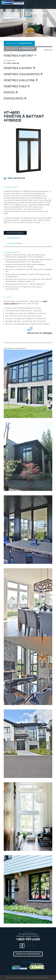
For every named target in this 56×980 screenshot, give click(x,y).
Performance (14, 238)
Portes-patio (14, 99)
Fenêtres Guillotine (19, 80)
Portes (9, 93)
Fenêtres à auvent (18, 68)
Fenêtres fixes (15, 86)
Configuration (15, 243)
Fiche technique (15, 233)
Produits (19, 43)
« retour (48, 50)
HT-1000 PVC (9, 61)
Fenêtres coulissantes (22, 74)
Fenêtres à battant (18, 56)
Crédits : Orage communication (37, 978)
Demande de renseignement (28, 954)
